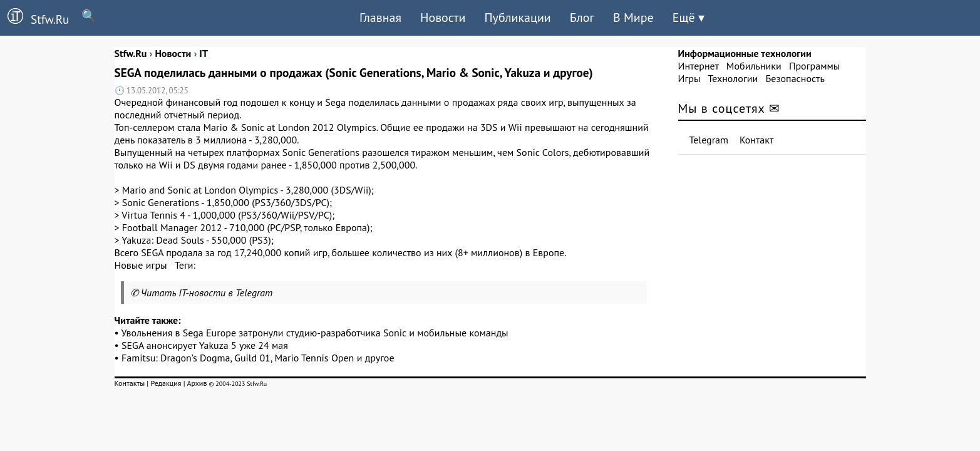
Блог (582, 18)
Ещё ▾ (689, 18)
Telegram (709, 140)
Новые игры (141, 265)
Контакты (130, 383)
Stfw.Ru (34, 18)
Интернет (699, 66)
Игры (689, 78)
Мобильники (754, 66)
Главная (380, 18)
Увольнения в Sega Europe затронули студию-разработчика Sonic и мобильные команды (315, 333)
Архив (197, 383)
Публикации (517, 18)
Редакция (166, 383)
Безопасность (795, 78)
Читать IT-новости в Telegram (207, 293)
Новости (443, 18)
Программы (814, 66)
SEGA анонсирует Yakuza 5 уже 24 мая (205, 345)
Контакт (756, 140)
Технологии (733, 78)
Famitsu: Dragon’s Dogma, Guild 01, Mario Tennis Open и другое (258, 358)
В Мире (633, 18)
